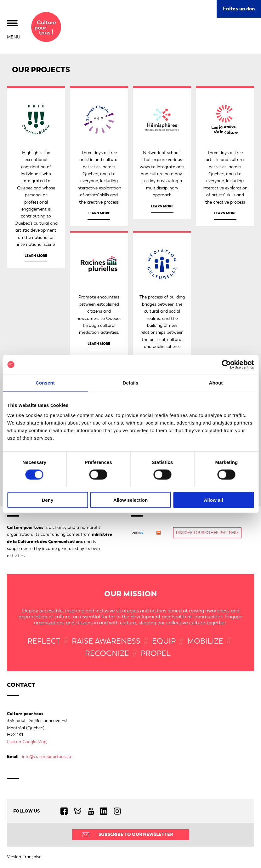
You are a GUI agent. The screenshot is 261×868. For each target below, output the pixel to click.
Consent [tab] (45, 383)
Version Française (24, 857)
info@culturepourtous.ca (47, 757)
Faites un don (239, 9)
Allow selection (130, 500)
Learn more (36, 256)
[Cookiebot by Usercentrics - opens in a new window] (226, 365)
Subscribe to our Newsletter (136, 834)
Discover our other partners (207, 533)
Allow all (214, 500)
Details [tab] (131, 383)
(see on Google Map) (27, 742)
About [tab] (216, 383)
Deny (48, 500)
